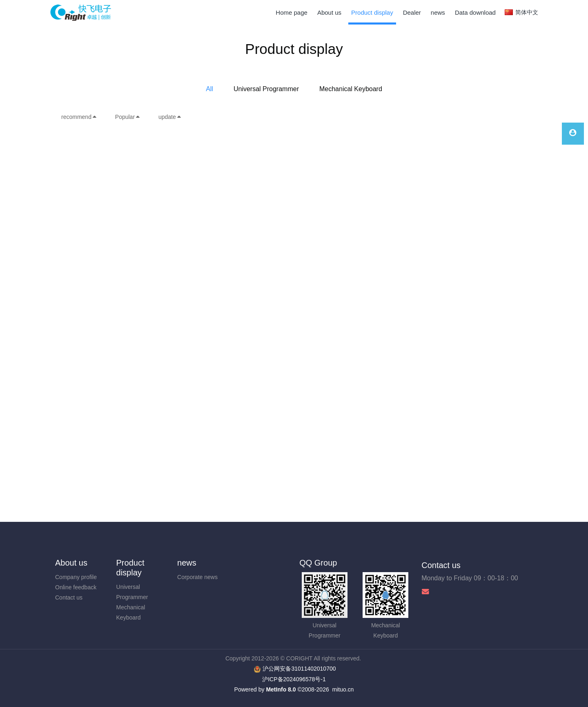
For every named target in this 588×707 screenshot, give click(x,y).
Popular (128, 117)
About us (71, 563)
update (170, 117)
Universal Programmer (266, 89)
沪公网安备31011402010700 (299, 669)
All (209, 89)
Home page (292, 12)
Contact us (69, 597)
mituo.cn (343, 689)
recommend (79, 117)
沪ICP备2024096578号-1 (294, 679)
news (187, 563)
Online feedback (76, 587)
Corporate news (197, 577)
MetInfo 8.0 (281, 689)
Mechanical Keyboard (351, 89)
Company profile (76, 577)
